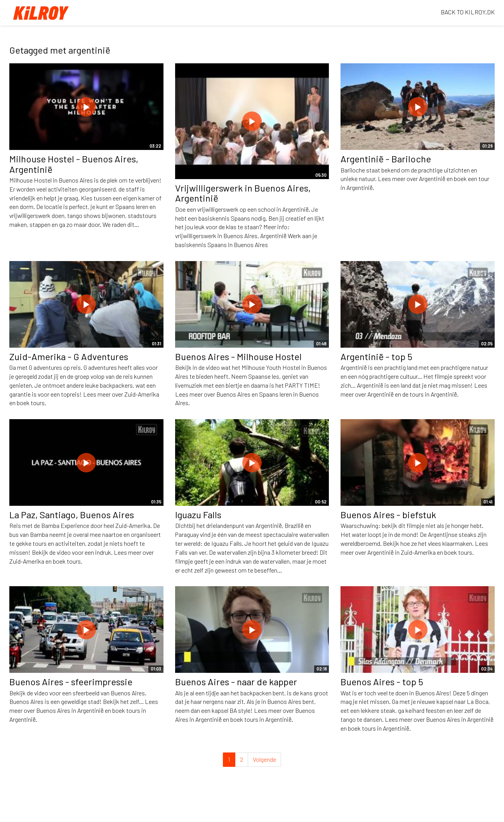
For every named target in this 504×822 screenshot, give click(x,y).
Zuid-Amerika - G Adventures (69, 356)
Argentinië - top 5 (376, 356)
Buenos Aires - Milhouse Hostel (238, 356)
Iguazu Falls (198, 515)
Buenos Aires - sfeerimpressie (71, 682)
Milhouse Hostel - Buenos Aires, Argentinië (74, 164)
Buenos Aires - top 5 (382, 682)
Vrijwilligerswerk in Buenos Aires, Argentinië (243, 193)
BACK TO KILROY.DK (468, 12)
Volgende (264, 759)
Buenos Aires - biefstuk (388, 515)
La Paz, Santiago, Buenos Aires (72, 515)
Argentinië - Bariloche (386, 159)
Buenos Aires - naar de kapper (236, 682)
